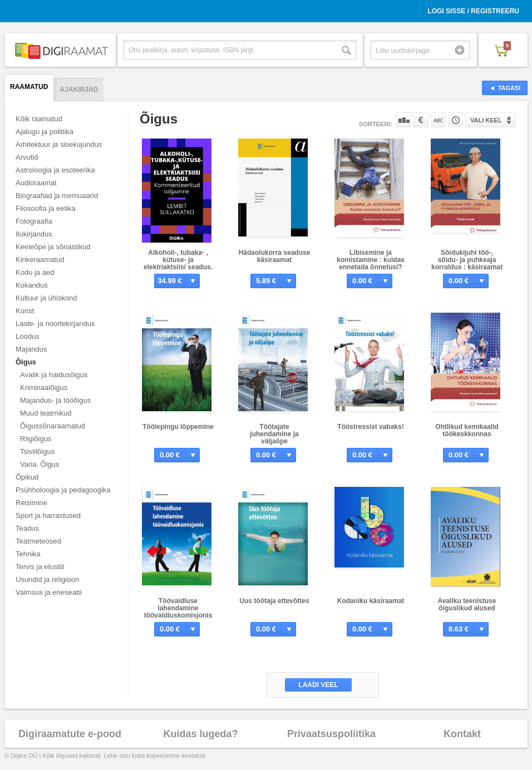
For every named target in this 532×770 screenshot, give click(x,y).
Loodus (28, 336)
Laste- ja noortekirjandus (55, 324)
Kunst (25, 311)
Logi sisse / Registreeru (473, 11)
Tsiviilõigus (37, 451)
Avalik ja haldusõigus (54, 375)
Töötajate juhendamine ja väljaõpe (274, 434)
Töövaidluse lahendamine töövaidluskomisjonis (178, 608)
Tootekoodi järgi (455, 120)
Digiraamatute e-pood (70, 734)
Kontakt (462, 734)
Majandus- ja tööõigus (55, 400)
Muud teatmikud (46, 413)
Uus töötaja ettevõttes (274, 601)
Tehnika (28, 554)
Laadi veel (318, 685)
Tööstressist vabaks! (370, 427)
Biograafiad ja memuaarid (57, 196)
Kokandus (32, 285)
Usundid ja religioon (47, 579)
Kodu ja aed (35, 272)
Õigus (26, 362)
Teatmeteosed (38, 541)
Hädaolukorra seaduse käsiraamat (275, 256)
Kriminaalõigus (44, 388)
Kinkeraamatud (40, 260)
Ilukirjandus (34, 234)
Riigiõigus (36, 439)
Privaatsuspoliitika (331, 734)
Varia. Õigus (40, 464)
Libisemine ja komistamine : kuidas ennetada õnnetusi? (371, 260)
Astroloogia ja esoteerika (55, 170)
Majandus (31, 349)
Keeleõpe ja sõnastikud (53, 247)
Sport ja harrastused (48, 515)
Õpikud (27, 477)
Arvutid (27, 157)
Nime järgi (438, 120)
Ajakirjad (79, 90)
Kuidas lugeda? (200, 734)
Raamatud (29, 87)
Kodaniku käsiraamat (371, 601)
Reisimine (31, 503)
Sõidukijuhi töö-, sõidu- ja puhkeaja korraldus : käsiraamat (467, 260)
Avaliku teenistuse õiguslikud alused (467, 604)
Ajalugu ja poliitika (45, 132)
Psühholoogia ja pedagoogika (63, 490)
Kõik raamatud (39, 119)
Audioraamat (36, 183)
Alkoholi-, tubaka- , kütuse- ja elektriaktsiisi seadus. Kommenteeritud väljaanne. (178, 267)
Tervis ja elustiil (40, 567)
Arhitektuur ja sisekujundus (59, 144)
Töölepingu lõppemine (178, 427)
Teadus (27, 528)
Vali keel (486, 120)
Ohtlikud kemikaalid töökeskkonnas (467, 430)
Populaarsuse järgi (404, 120)
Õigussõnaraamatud (53, 426)
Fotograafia (34, 221)
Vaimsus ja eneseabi (49, 592)
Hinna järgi (421, 120)
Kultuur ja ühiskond (46, 298)
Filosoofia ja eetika (46, 208)
